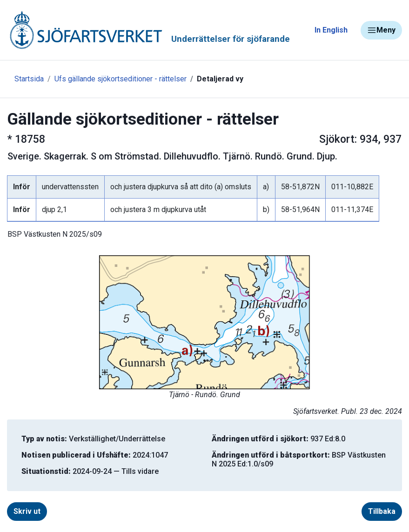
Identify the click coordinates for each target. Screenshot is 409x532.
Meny (381, 30)
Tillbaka (382, 511)
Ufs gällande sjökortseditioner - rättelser (121, 79)
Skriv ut (27, 511)
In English (331, 30)
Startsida (29, 79)
